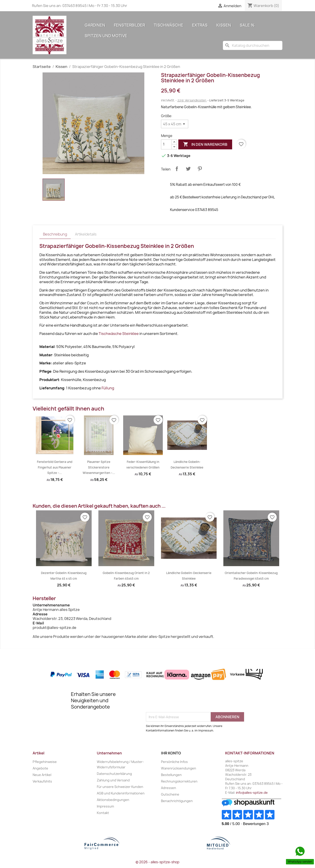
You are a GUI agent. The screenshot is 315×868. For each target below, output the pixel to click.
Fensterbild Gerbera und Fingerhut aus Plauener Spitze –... (55, 467)
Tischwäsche (169, 25)
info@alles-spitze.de (252, 793)
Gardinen (95, 25)
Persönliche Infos (174, 762)
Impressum (105, 806)
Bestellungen (171, 775)
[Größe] (175, 124)
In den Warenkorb (205, 144)
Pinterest (200, 169)
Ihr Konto (171, 753)
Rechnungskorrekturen (179, 781)
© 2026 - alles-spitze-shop (157, 862)
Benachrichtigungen (177, 801)
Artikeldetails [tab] (86, 234)
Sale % (247, 25)
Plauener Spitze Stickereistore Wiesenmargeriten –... (99, 467)
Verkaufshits (42, 781)
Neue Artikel (42, 775)
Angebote (40, 768)
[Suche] (253, 45)
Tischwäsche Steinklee (119, 334)
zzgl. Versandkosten (192, 100)
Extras (200, 25)
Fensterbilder (129, 25)
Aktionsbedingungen (113, 800)
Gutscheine (170, 794)
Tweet (188, 169)
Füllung (108, 388)
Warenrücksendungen (179, 768)
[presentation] (180, 701)
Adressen (169, 788)
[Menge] (166, 144)
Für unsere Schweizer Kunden (120, 787)
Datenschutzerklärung (114, 774)
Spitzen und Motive (106, 36)
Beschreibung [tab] (55, 234)
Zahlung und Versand (113, 780)
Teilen (177, 169)
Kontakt (103, 813)
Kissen (224, 25)
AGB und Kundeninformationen (121, 793)
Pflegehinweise (45, 762)
